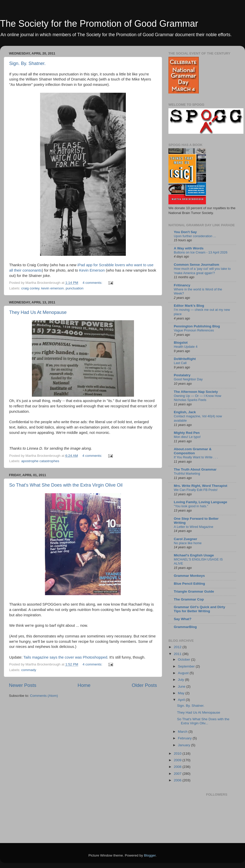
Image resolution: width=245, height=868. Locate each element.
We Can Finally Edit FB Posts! (196, 490)
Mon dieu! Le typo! (187, 437)
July (181, 680)
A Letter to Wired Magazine (194, 527)
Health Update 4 (186, 347)
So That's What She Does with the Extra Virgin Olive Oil (66, 485)
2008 (178, 767)
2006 (178, 780)
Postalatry (182, 375)
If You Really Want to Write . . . (196, 457)
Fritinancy (182, 285)
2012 (178, 647)
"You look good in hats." (191, 506)
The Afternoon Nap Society (196, 392)
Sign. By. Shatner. (27, 63)
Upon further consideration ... (195, 236)
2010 (178, 753)
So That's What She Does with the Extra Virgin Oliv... (203, 721)
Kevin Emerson (92, 270)
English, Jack (185, 412)
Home (84, 685)
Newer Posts (23, 685)
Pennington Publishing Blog (197, 326)
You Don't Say (185, 232)
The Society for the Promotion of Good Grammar (99, 24)
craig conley (30, 288)
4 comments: (93, 283)
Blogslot (181, 343)
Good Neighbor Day (188, 379)
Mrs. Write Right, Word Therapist (201, 486)
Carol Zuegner (186, 539)
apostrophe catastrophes (40, 461)
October (185, 659)
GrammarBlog (185, 627)
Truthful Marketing (187, 473)
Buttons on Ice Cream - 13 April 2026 (201, 252)
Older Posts (144, 685)
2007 (178, 774)
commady (29, 670)
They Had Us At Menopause (38, 312)
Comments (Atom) (44, 696)
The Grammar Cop (189, 599)
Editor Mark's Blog (189, 306)
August (184, 673)
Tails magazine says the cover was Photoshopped (65, 657)
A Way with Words (189, 248)
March (183, 732)
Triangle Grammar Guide (194, 591)
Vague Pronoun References (194, 330)
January (185, 745)
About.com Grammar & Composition (193, 451)
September (187, 666)
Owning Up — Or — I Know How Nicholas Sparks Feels (198, 398)
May (182, 693)
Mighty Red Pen (187, 433)
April (182, 700)
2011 (178, 654)
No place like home (188, 543)
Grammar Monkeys (189, 576)
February (185, 738)
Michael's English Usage (194, 555)
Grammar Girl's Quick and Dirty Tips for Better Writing (199, 609)
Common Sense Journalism (197, 265)
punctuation (75, 288)
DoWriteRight (185, 359)
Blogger (150, 855)
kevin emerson (53, 288)
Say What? (183, 619)
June (182, 686)
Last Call (180, 363)
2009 (178, 760)
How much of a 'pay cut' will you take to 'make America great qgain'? (202, 271)
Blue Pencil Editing (189, 584)
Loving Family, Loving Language (200, 502)
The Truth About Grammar (195, 469)
